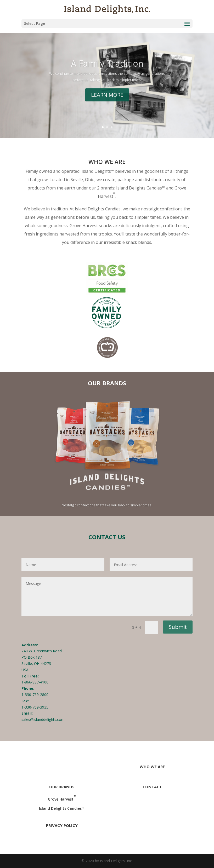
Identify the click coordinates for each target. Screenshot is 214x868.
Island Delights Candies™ (62, 808)
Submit (178, 627)
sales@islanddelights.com (43, 719)
